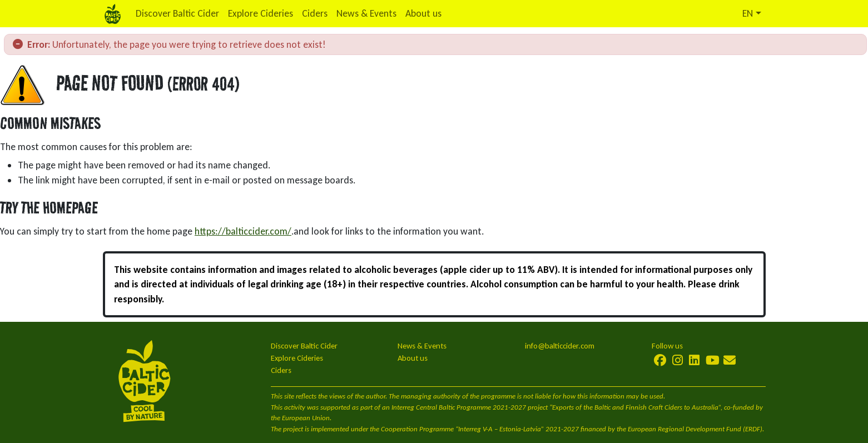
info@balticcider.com (560, 346)
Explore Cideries (261, 13)
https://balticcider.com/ (243, 231)
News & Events (366, 13)
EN (748, 13)
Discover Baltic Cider (177, 13)
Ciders (315, 13)
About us (423, 13)
